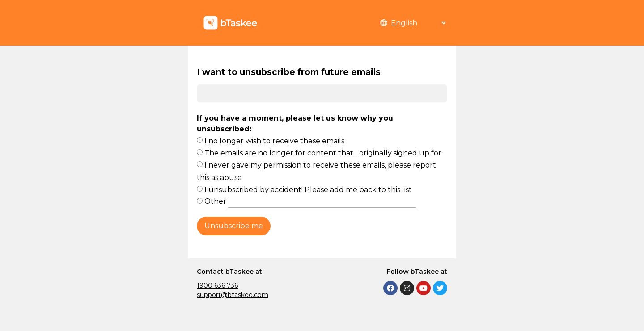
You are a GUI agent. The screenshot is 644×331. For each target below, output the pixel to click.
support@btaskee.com (233, 295)
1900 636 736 (217, 285)
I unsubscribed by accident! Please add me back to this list (308, 190)
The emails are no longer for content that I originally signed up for (323, 153)
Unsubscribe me (234, 226)
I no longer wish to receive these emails (274, 141)
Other (310, 201)
